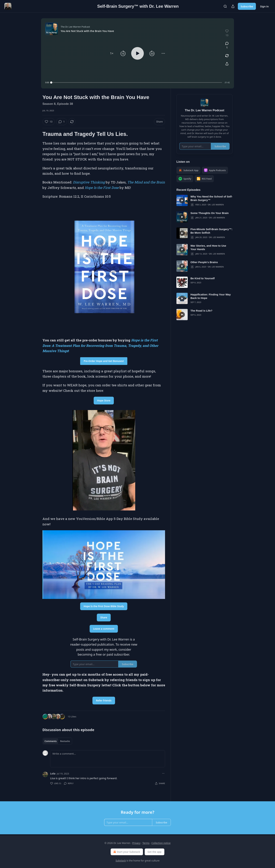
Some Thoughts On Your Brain (210, 213)
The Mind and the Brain (146, 182)
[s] (182, 200)
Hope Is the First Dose (102, 188)
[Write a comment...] (108, 759)
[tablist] (57, 741)
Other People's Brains (204, 262)
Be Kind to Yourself (203, 278)
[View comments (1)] (227, 45)
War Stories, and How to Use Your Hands (208, 247)
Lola (53, 773)
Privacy (136, 843)
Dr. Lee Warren (216, 205)
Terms (146, 843)
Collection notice (161, 843)
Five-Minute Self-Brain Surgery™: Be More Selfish (211, 231)
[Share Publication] (233, 6)
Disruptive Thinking (89, 182)
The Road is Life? (201, 311)
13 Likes (72, 717)
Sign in (264, 6)
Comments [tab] (51, 741)
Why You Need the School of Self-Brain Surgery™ (211, 198)
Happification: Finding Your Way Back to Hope (211, 296)
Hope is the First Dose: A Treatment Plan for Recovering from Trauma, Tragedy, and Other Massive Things (100, 345)
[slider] (137, 82)
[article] (204, 201)
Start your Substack (126, 852)
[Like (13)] (49, 122)
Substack (121, 861)
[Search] (225, 6)
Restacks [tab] (65, 741)
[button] (112, 53)
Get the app (155, 852)
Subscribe (247, 6)
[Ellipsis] (163, 773)
